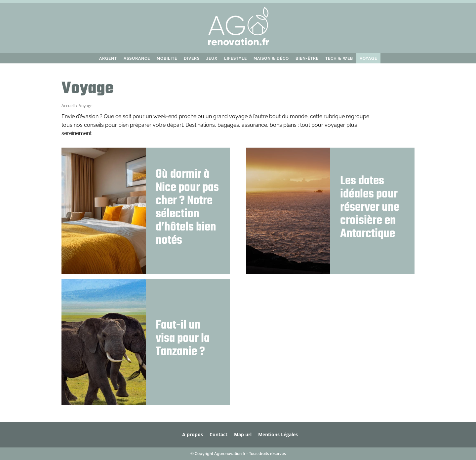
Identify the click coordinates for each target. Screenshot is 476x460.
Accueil (68, 106)
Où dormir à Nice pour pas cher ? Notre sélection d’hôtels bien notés (187, 208)
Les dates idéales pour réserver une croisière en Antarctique (370, 208)
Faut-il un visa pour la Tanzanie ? (183, 339)
